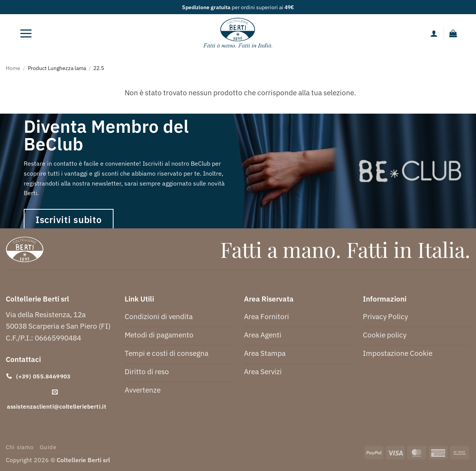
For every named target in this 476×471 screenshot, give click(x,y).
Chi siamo (20, 447)
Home (13, 68)
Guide (48, 447)
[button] (26, 33)
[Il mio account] (434, 33)
